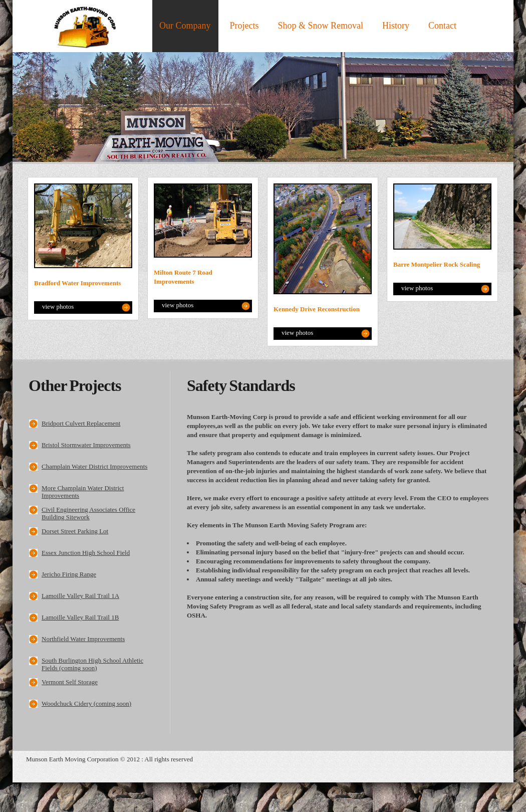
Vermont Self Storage (70, 682)
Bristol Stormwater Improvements (86, 445)
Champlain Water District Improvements (94, 466)
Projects (244, 26)
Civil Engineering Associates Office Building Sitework (88, 513)
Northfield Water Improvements (83, 639)
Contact (442, 26)
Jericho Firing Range (69, 574)
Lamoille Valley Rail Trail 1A (80, 596)
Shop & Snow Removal (321, 26)
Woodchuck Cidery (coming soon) (86, 703)
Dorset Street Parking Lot (75, 531)
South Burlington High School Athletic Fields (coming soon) (92, 664)
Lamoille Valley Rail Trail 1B (80, 617)
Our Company (185, 26)
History (396, 26)
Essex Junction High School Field (86, 553)
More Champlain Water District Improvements (83, 492)
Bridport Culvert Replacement (81, 423)
